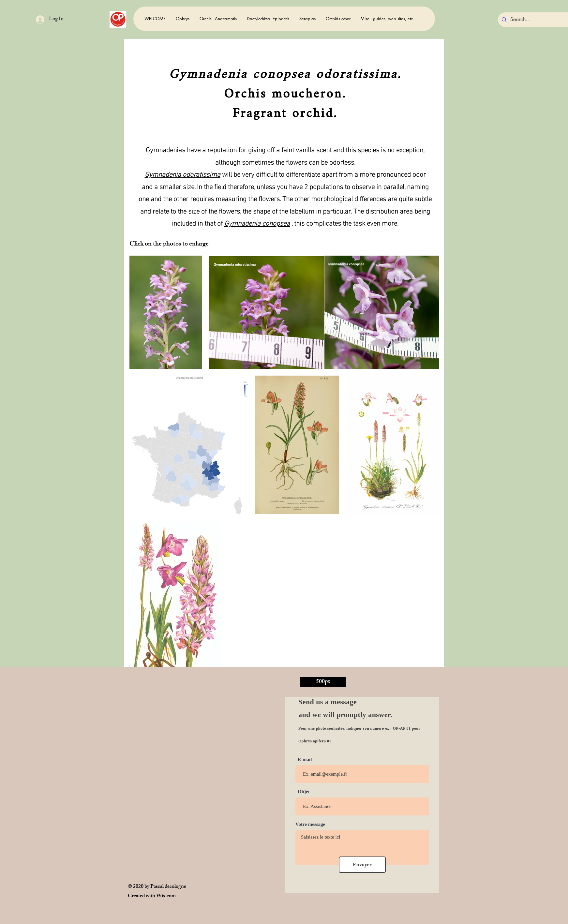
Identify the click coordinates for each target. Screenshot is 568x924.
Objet (304, 792)
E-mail (305, 760)
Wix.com (166, 896)
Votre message (310, 824)
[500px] (323, 682)
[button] (182, 19)
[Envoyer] (362, 865)
